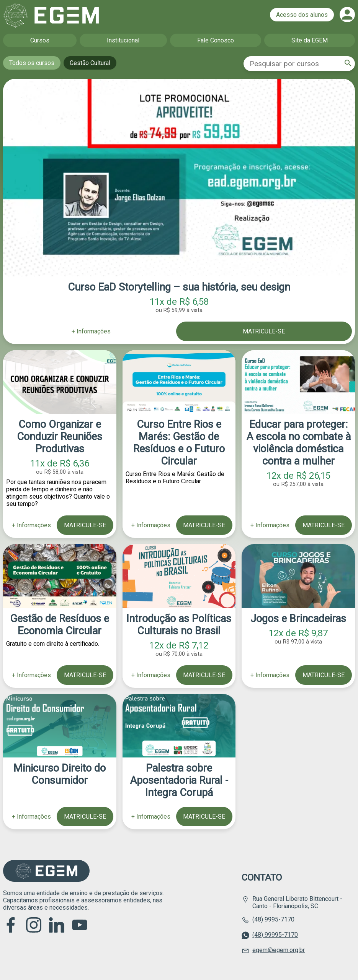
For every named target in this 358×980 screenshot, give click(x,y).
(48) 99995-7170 (275, 935)
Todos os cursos (32, 63)
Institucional (123, 40)
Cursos (40, 40)
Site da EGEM (310, 40)
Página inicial (51, 15)
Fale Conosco (216, 40)
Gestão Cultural (90, 63)
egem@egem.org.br (279, 950)
